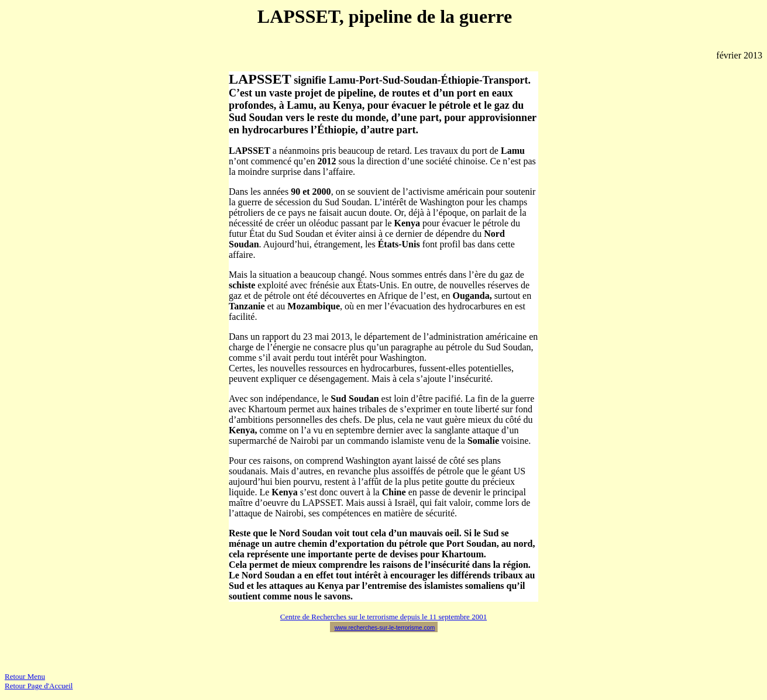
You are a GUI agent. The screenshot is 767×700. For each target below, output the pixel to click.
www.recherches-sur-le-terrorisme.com (385, 628)
